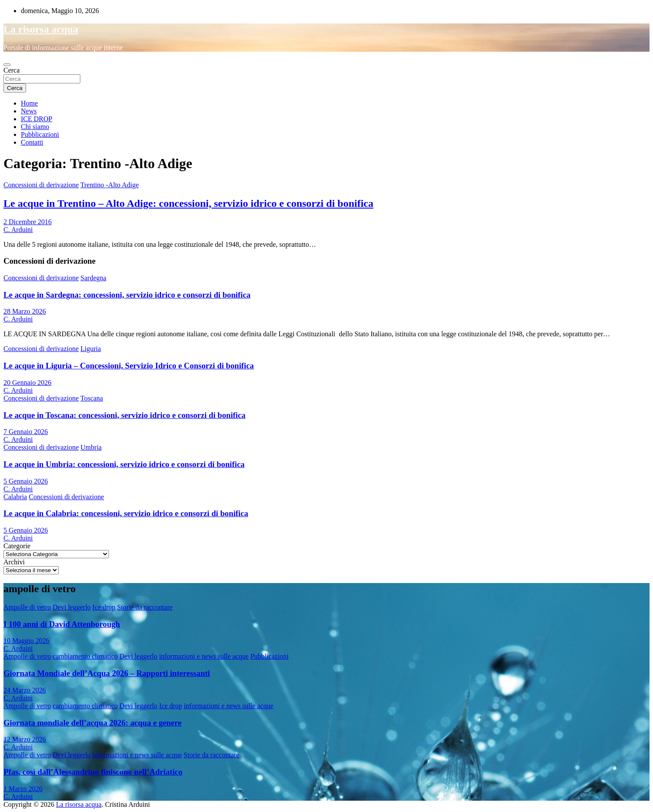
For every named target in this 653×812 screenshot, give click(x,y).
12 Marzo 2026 (25, 739)
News (29, 111)
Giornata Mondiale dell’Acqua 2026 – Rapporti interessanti (107, 673)
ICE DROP (36, 119)
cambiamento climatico (85, 656)
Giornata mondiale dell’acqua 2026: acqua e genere (92, 723)
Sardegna (93, 278)
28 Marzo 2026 (25, 311)
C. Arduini (18, 230)
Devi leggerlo (72, 607)
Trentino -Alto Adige (110, 185)
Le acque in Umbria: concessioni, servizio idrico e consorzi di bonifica (124, 464)
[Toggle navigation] (7, 65)
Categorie (17, 546)
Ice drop (104, 607)
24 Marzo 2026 (25, 690)
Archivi (14, 562)
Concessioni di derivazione (41, 185)
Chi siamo (35, 127)
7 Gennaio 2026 (26, 432)
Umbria (91, 447)
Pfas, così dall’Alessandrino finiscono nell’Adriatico (93, 772)
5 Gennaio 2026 (26, 481)
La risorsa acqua (41, 29)
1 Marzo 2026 (23, 789)
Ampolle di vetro (27, 607)
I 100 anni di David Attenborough (62, 624)
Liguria (91, 349)
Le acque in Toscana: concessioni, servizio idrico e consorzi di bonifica (124, 415)
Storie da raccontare (145, 607)
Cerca (12, 70)
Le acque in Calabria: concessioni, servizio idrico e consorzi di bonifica (126, 513)
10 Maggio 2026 (26, 641)
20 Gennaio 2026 (27, 383)
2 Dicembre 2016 (28, 222)
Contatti (32, 142)
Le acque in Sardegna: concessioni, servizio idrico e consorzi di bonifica (127, 295)
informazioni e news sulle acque (204, 656)
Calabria (15, 497)
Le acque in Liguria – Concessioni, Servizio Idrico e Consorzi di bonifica (129, 366)
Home (29, 103)
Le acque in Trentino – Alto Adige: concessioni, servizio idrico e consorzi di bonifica (188, 203)
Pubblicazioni (40, 134)
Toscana (92, 398)
